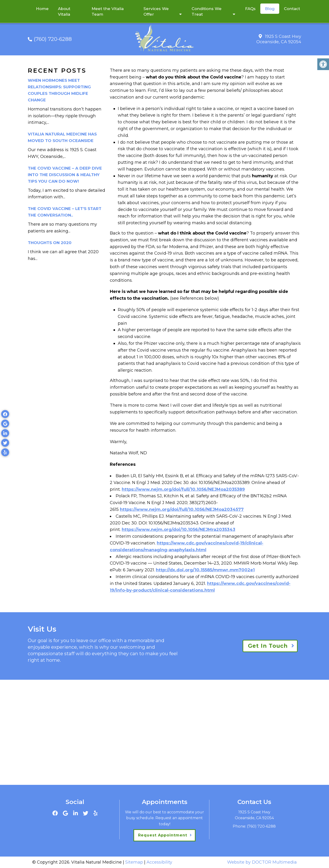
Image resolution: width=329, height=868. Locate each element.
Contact (292, 9)
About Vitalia (64, 11)
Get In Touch (268, 646)
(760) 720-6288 (53, 39)
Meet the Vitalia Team (108, 11)
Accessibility (159, 862)
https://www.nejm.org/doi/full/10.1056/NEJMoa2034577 (182, 509)
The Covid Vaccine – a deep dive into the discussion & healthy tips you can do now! (65, 175)
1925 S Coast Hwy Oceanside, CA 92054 (279, 39)
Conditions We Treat (207, 11)
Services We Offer (156, 11)
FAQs (250, 9)
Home (42, 9)
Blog (270, 9)
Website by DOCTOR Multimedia (262, 862)
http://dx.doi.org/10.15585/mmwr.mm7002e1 (205, 570)
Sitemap (134, 862)
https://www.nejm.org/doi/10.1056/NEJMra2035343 (179, 530)
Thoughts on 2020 (50, 243)
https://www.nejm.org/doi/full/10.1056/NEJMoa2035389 (183, 489)
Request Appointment (163, 835)
